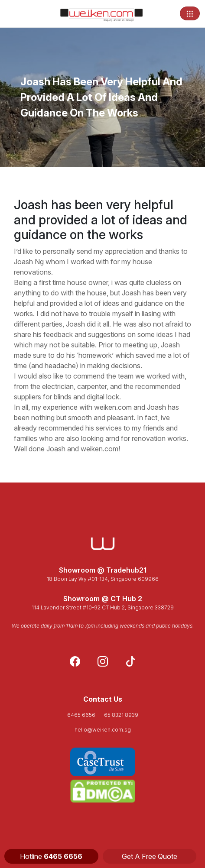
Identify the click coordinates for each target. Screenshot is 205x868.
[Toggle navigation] (190, 13)
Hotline (51, 856)
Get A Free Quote (150, 856)
